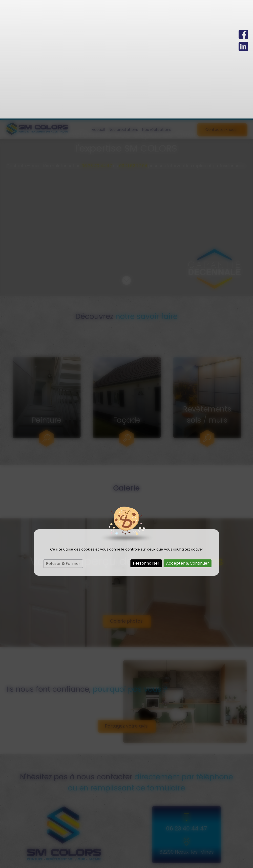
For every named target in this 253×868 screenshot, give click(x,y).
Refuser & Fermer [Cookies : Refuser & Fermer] (63, 445)
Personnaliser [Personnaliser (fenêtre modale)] (146, 445)
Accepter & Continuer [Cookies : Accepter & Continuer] (188, 445)
